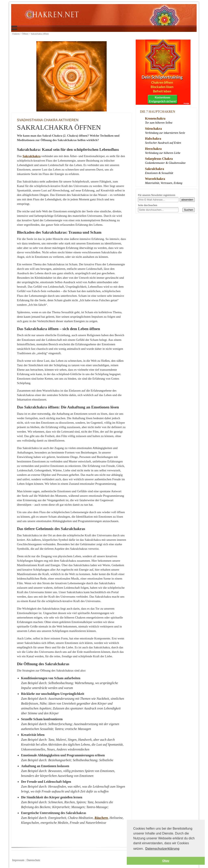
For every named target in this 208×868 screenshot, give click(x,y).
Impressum (18, 860)
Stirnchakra (153, 129)
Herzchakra (153, 149)
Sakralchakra (32, 156)
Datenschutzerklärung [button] (162, 849)
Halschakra (153, 139)
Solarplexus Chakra (159, 159)
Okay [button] (166, 861)
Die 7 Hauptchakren (158, 112)
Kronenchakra (155, 118)
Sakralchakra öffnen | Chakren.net (93, 15)
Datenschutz (33, 860)
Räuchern (101, 818)
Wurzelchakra (155, 179)
